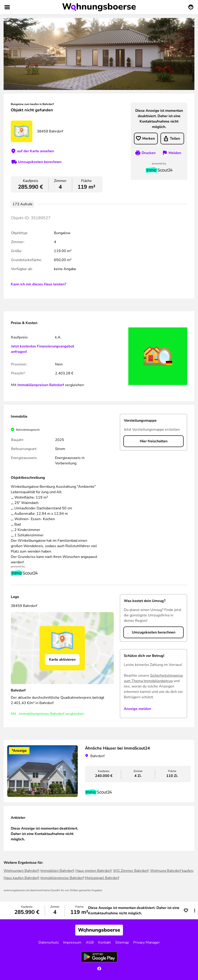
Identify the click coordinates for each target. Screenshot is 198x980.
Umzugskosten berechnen (40, 162)
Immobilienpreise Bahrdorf (62, 878)
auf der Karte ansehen (36, 151)
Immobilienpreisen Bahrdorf (41, 385)
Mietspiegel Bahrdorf (102, 878)
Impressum (72, 942)
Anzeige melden (137, 709)
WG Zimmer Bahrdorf (131, 871)
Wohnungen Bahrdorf (21, 871)
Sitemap (122, 942)
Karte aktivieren (62, 660)
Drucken (149, 153)
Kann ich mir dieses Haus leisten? (38, 284)
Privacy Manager (147, 942)
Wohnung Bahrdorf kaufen (171, 871)
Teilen (175, 139)
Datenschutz (49, 942)
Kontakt (105, 942)
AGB (90, 942)
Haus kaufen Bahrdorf (21, 878)
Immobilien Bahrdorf (57, 871)
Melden (175, 153)
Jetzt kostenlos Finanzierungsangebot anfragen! (43, 349)
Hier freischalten (154, 441)
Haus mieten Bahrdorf (93, 871)
